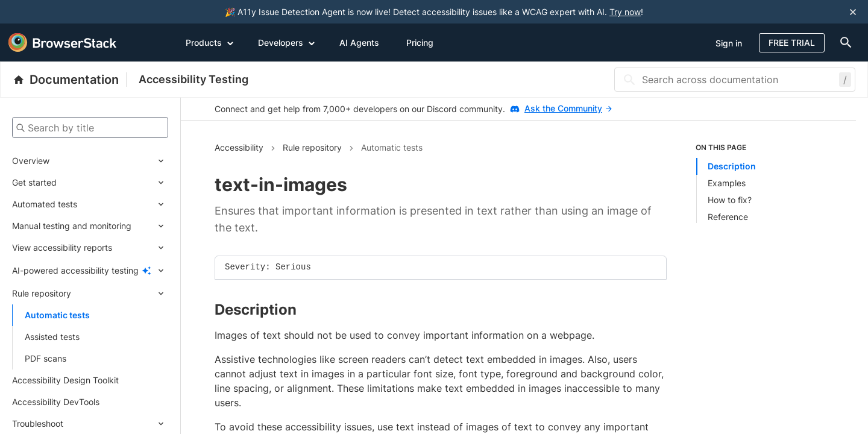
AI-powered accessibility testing (75, 270)
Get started (34, 182)
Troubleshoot (38, 423)
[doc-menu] (843, 42)
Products (210, 42)
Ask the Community (568, 108)
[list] (759, 183)
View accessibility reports (62, 247)
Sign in (729, 43)
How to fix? (730, 200)
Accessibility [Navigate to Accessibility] (239, 147)
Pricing (420, 42)
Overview (31, 161)
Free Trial (792, 42)
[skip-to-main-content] (49, 12)
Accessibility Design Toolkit (65, 380)
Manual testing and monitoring (72, 226)
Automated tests (45, 204)
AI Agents (359, 42)
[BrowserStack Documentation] (70, 80)
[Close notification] (853, 12)
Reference (728, 217)
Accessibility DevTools (56, 402)
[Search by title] (90, 127)
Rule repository (42, 293)
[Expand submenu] (109, 161)
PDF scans (46, 358)
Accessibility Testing (193, 79)
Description (732, 166)
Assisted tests (52, 337)
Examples (727, 183)
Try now (625, 12)
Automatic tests (57, 315)
